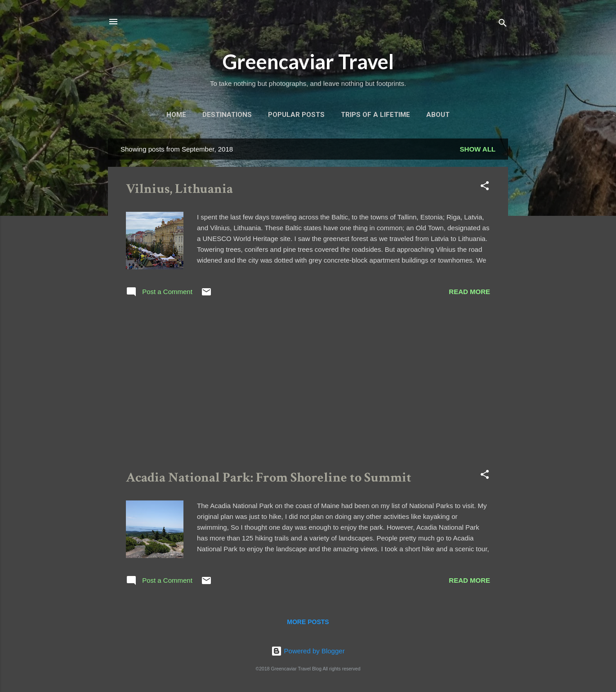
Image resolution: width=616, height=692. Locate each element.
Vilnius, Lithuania (179, 189)
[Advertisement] (308, 385)
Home (176, 115)
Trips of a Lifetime (375, 115)
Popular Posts (296, 115)
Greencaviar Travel (308, 62)
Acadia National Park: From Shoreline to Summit (269, 478)
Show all (478, 149)
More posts (308, 622)
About (438, 115)
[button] (485, 187)
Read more (469, 292)
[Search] (503, 25)
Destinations (227, 115)
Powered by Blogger (308, 651)
